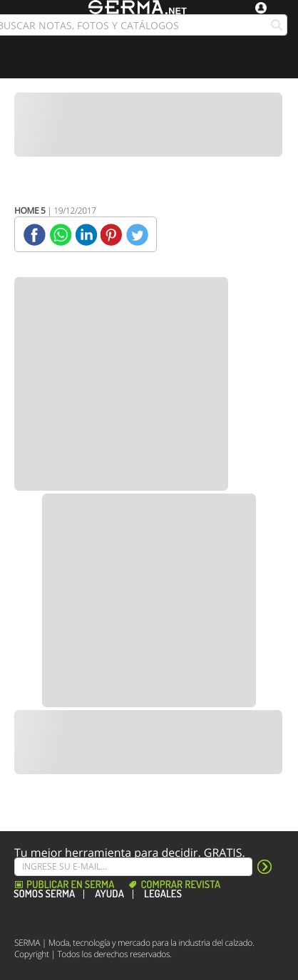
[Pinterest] (112, 235)
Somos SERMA (44, 894)
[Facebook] (35, 235)
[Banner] (148, 125)
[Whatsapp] (60, 235)
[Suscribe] (133, 867)
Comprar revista (180, 885)
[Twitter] (137, 235)
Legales (163, 894)
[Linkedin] (86, 235)
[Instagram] (60, 917)
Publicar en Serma (70, 885)
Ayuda (109, 894)
